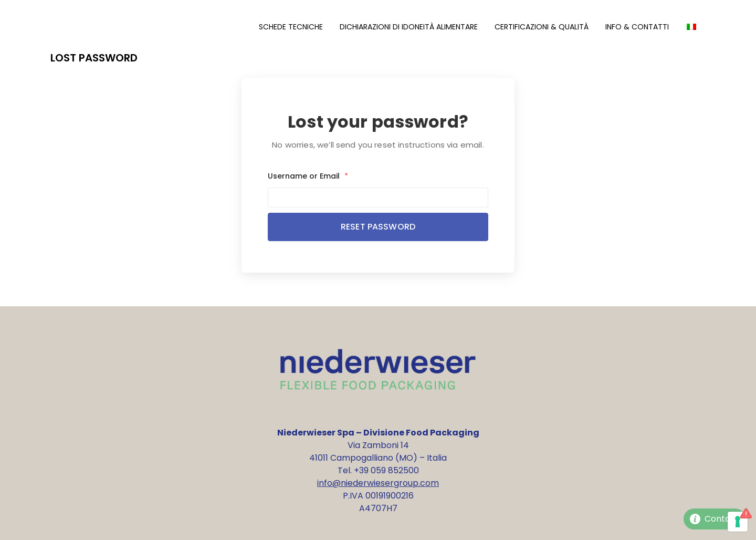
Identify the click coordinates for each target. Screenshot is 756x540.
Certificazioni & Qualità (542, 27)
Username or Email (308, 176)
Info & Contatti (637, 27)
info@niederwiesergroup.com (378, 483)
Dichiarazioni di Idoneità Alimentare (409, 27)
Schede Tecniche (291, 27)
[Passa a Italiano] (691, 27)
